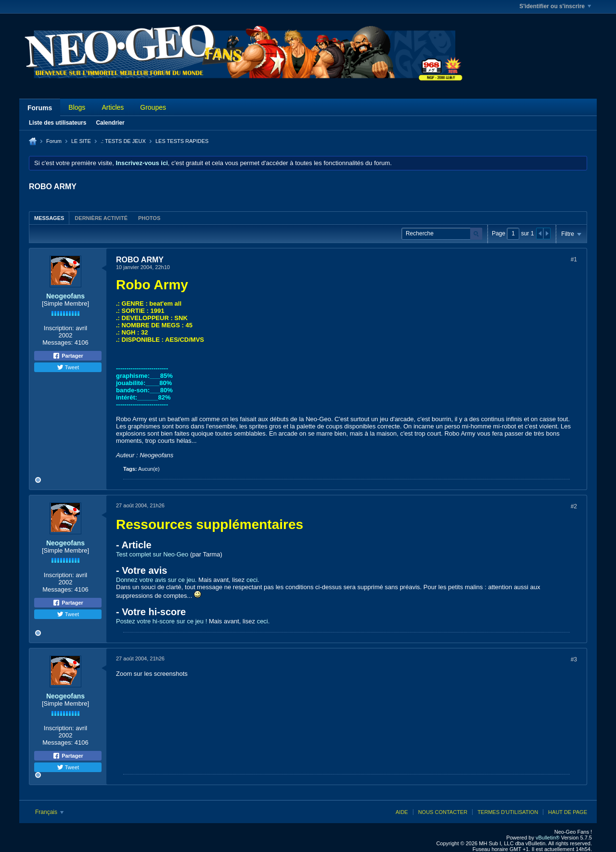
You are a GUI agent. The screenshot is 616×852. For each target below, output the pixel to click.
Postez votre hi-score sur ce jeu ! (161, 621)
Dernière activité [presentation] (101, 218)
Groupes (153, 107)
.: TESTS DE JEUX (123, 141)
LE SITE (81, 141)
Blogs (77, 107)
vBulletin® (548, 838)
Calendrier (110, 123)
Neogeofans (65, 296)
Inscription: (59, 328)
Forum (54, 141)
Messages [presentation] (49, 218)
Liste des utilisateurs (58, 123)
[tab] (49, 218)
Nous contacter (443, 812)
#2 (574, 506)
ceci (252, 580)
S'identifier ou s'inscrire (555, 6)
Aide (402, 812)
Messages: (58, 342)
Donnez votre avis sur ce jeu (155, 580)
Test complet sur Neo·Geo (152, 554)
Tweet (68, 367)
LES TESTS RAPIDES (182, 141)
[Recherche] (442, 234)
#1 (574, 259)
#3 (574, 659)
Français (49, 812)
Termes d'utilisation (508, 812)
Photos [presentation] (149, 218)
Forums (40, 108)
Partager (68, 356)
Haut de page (568, 812)
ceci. (263, 621)
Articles (113, 107)
